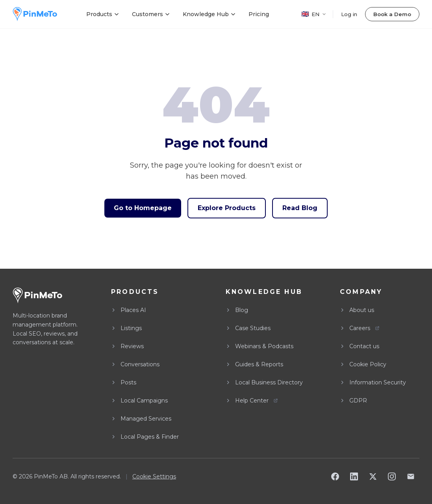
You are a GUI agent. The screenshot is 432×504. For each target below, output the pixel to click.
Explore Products (227, 208)
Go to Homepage (143, 208)
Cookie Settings (154, 476)
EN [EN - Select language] (314, 14)
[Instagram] (392, 476)
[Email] (411, 476)
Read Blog (300, 208)
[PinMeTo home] (35, 14)
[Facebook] (335, 476)
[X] (373, 476)
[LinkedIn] (354, 476)
